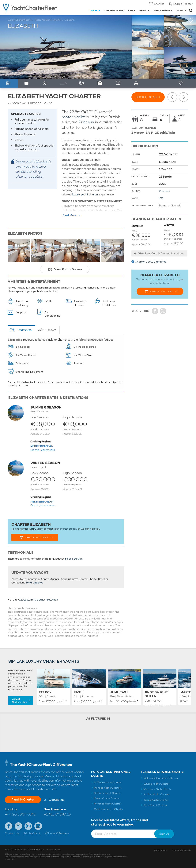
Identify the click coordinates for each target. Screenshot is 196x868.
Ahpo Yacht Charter (155, 805)
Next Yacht (184, 97)
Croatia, (35, 450)
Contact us (57, 800)
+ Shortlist (181, 83)
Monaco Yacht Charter (107, 788)
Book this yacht (148, 97)
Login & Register (183, 4)
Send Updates (34, 583)
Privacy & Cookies (181, 851)
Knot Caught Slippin (156, 694)
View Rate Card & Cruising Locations (161, 253)
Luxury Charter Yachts (20, 20)
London (11, 809)
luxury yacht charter (85, 194)
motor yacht (73, 117)
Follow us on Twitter (18, 826)
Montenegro (48, 450)
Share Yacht (163, 311)
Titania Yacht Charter (156, 800)
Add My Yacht (32, 833)
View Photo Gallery (68, 269)
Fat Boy (45, 692)
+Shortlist (190, 20)
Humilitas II (119, 692)
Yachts (95, 11)
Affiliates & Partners (57, 833)
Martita (187, 692)
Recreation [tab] (25, 330)
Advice (181, 11)
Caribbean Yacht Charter (109, 809)
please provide (74, 559)
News (131, 11)
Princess (86, 122)
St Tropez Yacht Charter (108, 782)
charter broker (68, 529)
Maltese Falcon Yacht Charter (161, 778)
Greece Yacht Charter (107, 798)
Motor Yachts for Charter (48, 20)
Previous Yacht (172, 97)
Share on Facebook (155, 311)
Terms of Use (160, 851)
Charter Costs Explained (151, 262)
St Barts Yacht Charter (107, 793)
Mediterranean (42, 446)
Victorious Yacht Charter (158, 789)
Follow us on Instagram (28, 826)
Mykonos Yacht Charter (108, 804)
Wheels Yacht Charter (157, 784)
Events (144, 11)
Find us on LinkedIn (38, 826)
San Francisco (55, 809)
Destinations (114, 11)
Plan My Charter (23, 799)
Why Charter (163, 11)
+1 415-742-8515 (57, 814)
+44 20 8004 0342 (20, 814)
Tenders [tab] (51, 330)
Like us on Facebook (9, 826)
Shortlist (159, 4)
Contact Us (12, 833)
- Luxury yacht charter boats (31, 8)
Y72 (161, 198)
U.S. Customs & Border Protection (38, 600)
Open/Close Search (191, 11)
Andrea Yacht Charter (157, 794)
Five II (79, 692)
